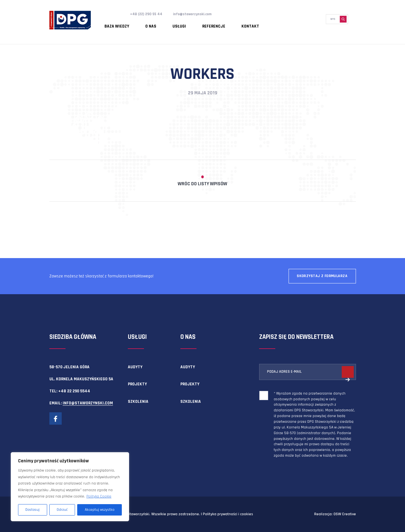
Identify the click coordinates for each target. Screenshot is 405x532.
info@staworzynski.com (199, 14)
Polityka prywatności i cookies (228, 514)
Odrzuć (62, 510)
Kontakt (214, 24)
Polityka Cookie (99, 496)
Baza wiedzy (113, 24)
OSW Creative (345, 514)
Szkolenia (138, 402)
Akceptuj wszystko (100, 510)
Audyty (135, 367)
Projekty (137, 384)
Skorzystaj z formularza (322, 276)
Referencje (186, 24)
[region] (70, 487)
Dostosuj (32, 510)
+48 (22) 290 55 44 (148, 14)
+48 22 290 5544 (74, 391)
